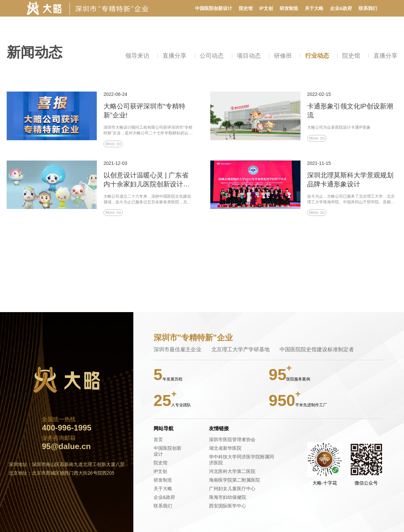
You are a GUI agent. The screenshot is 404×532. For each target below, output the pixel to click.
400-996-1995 (67, 428)
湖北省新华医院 (225, 448)
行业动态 (317, 56)
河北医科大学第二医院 (232, 471)
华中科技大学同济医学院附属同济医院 (241, 460)
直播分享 (174, 56)
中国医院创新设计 (214, 8)
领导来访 (137, 56)
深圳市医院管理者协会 (232, 439)
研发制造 (289, 8)
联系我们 (368, 8)
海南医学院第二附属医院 (235, 480)
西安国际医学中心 (228, 506)
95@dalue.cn (66, 446)
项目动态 (249, 56)
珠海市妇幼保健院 (228, 497)
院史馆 (246, 8)
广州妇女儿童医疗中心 (232, 489)
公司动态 (212, 56)
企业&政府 (341, 8)
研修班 (283, 56)
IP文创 (266, 8)
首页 (158, 439)
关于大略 (314, 8)
